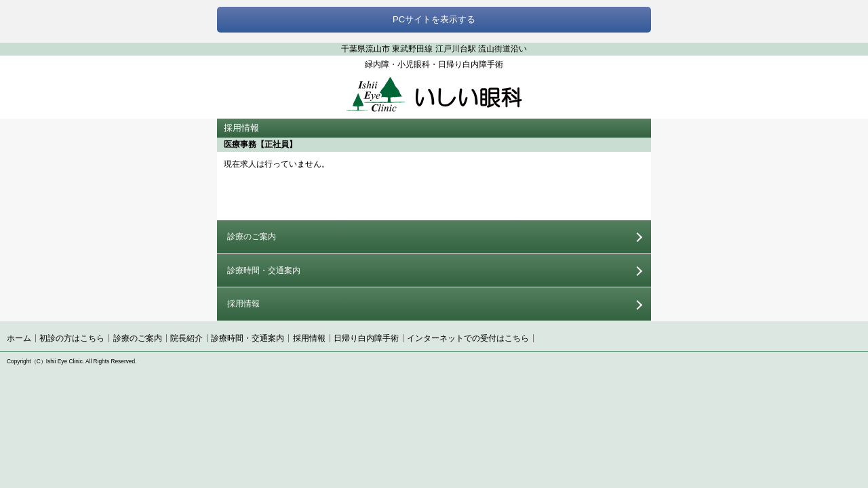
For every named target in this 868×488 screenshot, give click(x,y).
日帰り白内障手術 (366, 338)
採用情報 (243, 304)
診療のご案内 (252, 237)
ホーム (19, 338)
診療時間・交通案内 (264, 270)
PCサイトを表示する (434, 19)
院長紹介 (186, 338)
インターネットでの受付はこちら (468, 338)
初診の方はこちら (72, 338)
